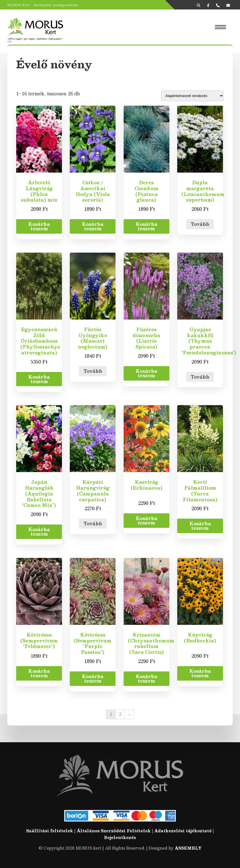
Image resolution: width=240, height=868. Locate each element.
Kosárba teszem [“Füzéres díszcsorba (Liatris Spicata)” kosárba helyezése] (147, 373)
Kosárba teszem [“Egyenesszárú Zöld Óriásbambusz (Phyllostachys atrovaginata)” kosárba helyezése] (39, 379)
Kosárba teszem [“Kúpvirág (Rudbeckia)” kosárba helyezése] (200, 673)
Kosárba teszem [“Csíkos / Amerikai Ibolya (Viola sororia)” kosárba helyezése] (93, 226)
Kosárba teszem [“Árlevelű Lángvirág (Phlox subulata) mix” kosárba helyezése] (39, 226)
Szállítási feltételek (50, 831)
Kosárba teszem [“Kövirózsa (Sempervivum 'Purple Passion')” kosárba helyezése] (93, 679)
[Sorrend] (192, 96)
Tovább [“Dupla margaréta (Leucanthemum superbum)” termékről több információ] (200, 224)
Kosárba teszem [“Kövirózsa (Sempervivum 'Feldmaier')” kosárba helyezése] (39, 673)
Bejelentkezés (120, 837)
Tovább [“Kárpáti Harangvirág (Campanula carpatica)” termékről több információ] (93, 524)
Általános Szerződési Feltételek (114, 831)
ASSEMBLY (188, 848)
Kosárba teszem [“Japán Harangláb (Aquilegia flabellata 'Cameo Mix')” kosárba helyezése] (39, 532)
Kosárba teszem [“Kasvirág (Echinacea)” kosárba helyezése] (147, 520)
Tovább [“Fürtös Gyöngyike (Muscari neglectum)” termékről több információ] (93, 371)
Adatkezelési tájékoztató (183, 831)
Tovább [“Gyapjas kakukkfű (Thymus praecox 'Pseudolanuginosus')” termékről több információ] (200, 377)
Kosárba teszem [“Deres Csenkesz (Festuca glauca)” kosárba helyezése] (147, 226)
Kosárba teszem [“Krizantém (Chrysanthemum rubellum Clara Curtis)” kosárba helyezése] (147, 679)
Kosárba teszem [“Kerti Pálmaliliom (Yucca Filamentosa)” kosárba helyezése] (200, 526)
